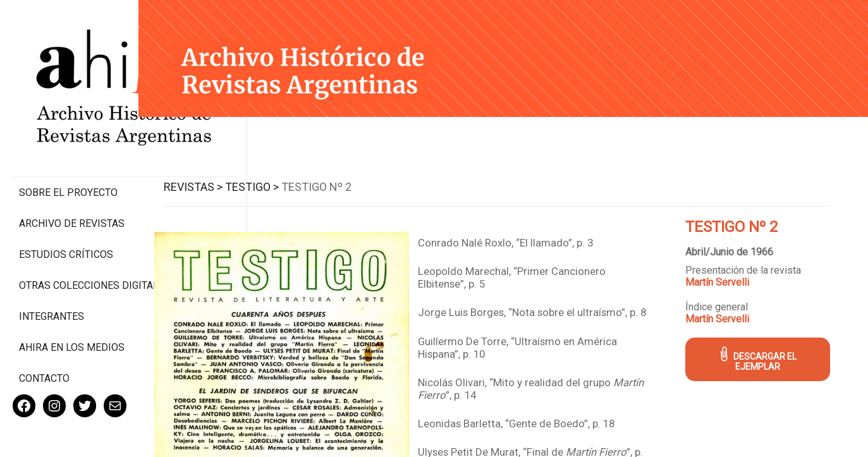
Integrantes (52, 275)
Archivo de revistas (72, 170)
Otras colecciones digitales (69, 238)
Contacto (44, 337)
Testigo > (272, 184)
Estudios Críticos (66, 201)
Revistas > (213, 184)
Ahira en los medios (72, 306)
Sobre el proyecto (68, 139)
